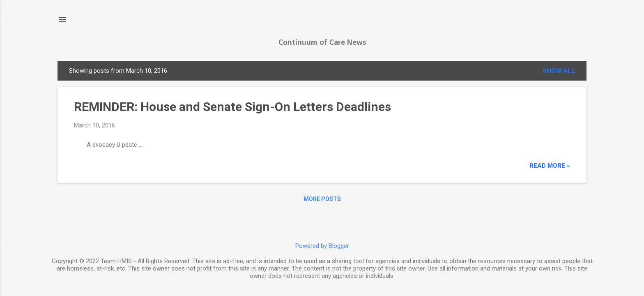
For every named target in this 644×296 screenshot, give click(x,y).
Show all (559, 71)
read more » (550, 166)
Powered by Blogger (322, 246)
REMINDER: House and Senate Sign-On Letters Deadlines (232, 107)
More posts (322, 199)
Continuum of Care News (322, 43)
